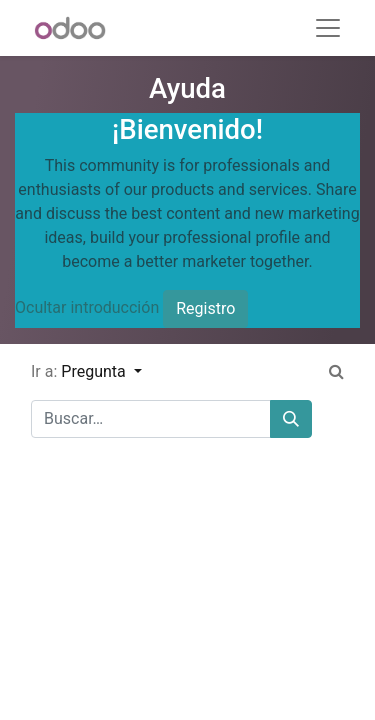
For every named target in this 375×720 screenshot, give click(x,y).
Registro (205, 308)
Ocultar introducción (87, 308)
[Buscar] (291, 419)
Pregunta (95, 371)
